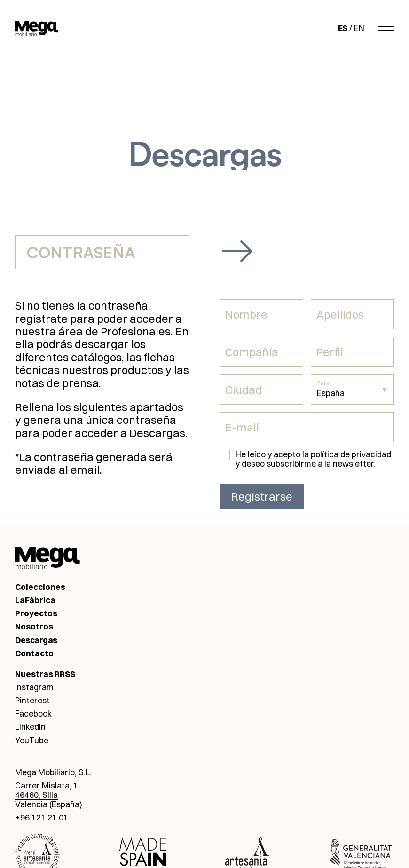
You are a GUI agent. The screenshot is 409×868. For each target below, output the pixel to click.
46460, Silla (36, 795)
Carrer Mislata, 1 (47, 785)
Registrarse (262, 497)
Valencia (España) (49, 804)
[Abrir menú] (386, 28)
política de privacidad (351, 454)
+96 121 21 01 (42, 817)
